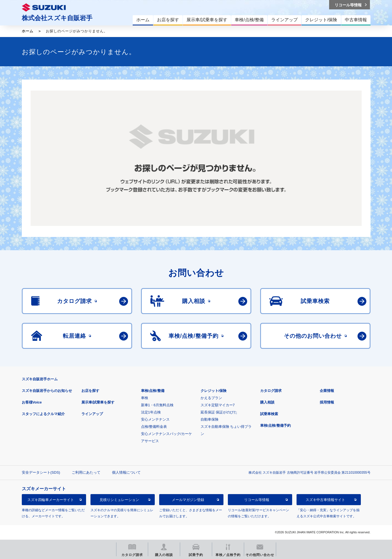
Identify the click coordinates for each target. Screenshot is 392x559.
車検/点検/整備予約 (275, 425)
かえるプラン (211, 398)
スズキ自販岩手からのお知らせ (47, 391)
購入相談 (267, 402)
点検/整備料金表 (154, 427)
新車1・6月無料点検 (157, 405)
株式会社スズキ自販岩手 (57, 18)
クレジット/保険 (214, 391)
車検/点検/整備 (153, 391)
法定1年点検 (151, 412)
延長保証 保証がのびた (219, 412)
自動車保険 (210, 419)
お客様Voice (32, 402)
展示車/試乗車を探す (98, 402)
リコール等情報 (257, 500)
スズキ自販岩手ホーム (40, 379)
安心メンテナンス (155, 419)
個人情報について (126, 472)
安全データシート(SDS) (41, 472)
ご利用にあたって (86, 472)
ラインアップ (92, 414)
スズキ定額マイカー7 (218, 405)
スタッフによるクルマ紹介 (43, 414)
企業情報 (327, 391)
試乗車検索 (269, 414)
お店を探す (90, 391)
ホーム (28, 31)
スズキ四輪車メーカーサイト (51, 500)
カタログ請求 (271, 391)
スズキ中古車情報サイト (325, 500)
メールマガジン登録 (188, 500)
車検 (145, 398)
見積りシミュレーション (119, 500)
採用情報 (327, 402)
